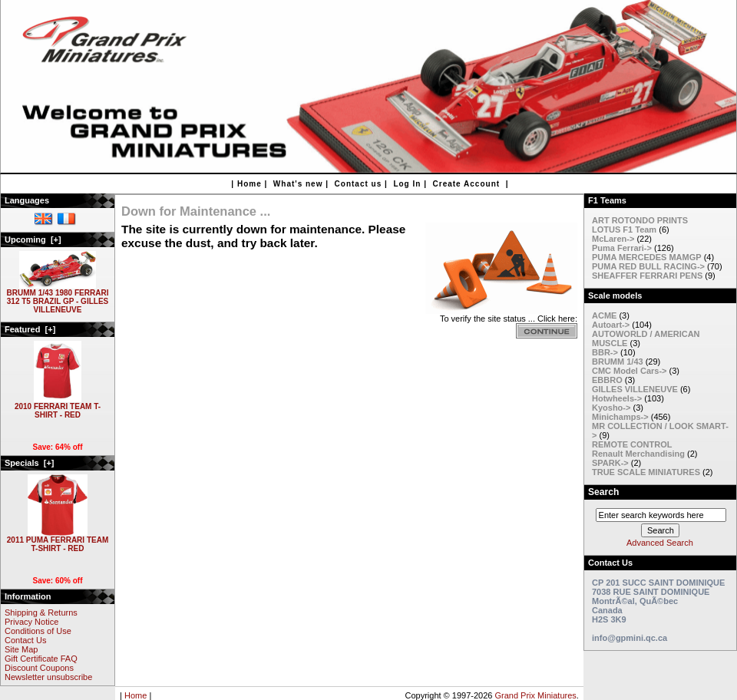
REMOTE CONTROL (632, 444)
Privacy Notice (31, 622)
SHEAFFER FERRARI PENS (647, 276)
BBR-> (605, 352)
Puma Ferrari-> (622, 248)
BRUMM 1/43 (618, 362)
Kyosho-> (611, 408)
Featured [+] (30, 329)
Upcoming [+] (33, 239)
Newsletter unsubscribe (48, 677)
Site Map (21, 649)
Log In (407, 184)
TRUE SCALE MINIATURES (646, 472)
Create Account (467, 184)
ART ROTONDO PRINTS (640, 220)
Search (603, 492)
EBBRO (607, 380)
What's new (298, 184)
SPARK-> (610, 463)
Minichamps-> (620, 417)
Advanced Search (660, 543)
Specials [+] (30, 463)
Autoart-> (611, 325)
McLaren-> (613, 239)
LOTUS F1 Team (624, 229)
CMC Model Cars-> (630, 371)
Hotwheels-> (617, 398)
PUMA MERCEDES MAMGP (647, 257)
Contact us (359, 184)
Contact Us (25, 640)
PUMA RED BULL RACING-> (648, 266)
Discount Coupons (39, 668)
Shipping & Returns (41, 612)
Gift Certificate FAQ (41, 659)
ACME (604, 315)
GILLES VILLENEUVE (635, 389)
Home (250, 184)
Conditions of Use (38, 631)
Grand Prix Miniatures (535, 695)
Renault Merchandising (638, 454)
